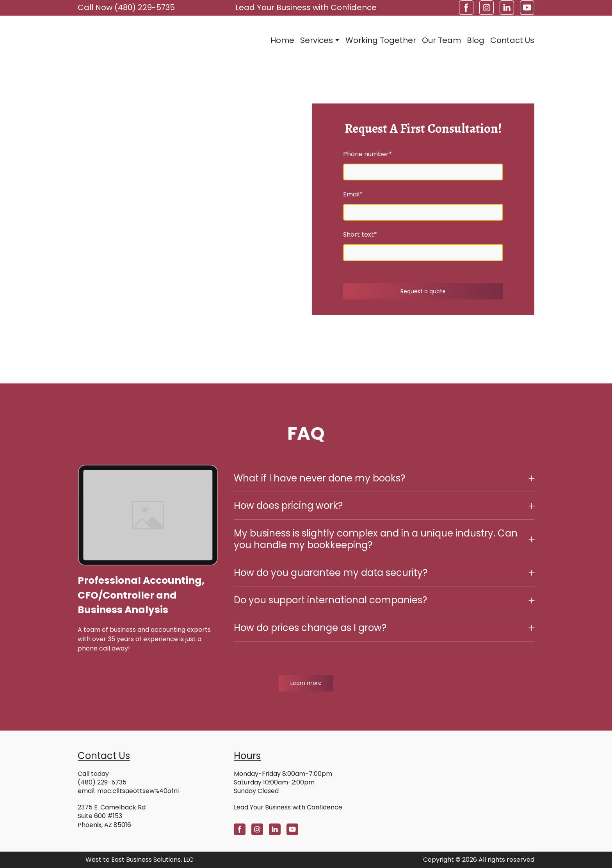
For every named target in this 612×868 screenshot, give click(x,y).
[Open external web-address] (462, 785)
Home (282, 40)
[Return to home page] (124, 40)
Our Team (441, 40)
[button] (466, 8)
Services (317, 40)
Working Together (381, 40)
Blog (476, 40)
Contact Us (512, 40)
